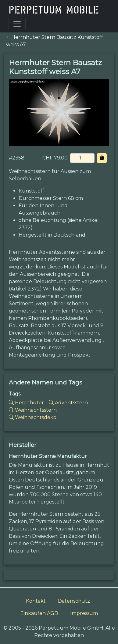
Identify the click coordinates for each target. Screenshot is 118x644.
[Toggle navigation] (17, 24)
